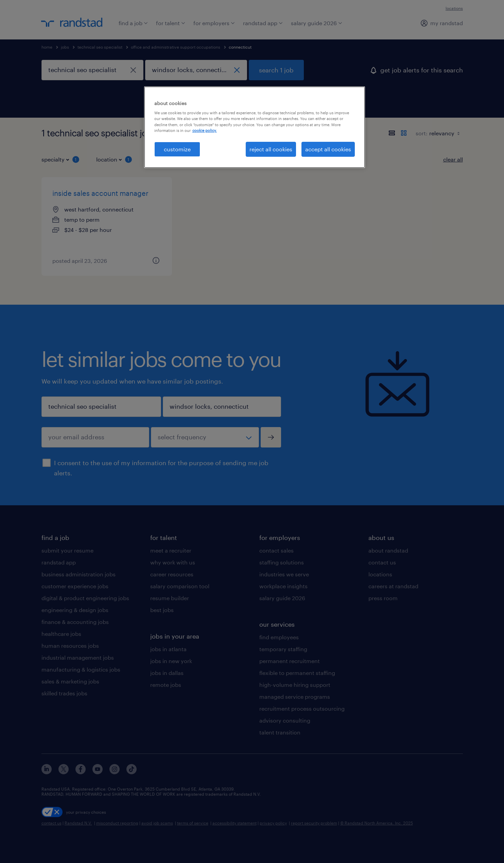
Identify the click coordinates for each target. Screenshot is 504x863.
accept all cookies (328, 149)
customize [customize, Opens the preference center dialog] (177, 149)
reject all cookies (271, 149)
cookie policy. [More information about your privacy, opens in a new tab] (205, 130)
